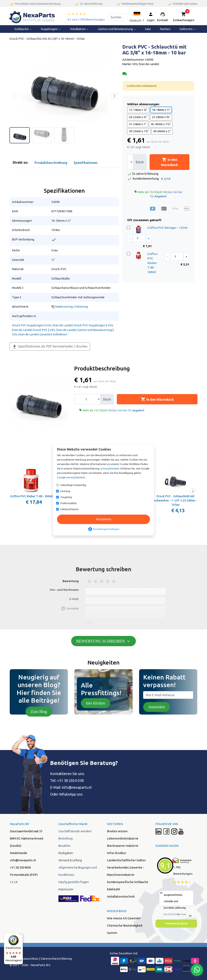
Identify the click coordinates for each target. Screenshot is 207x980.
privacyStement (110, 468)
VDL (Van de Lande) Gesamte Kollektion (40, 334)
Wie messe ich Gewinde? (124, 918)
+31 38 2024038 (20, 867)
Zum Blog (39, 712)
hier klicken (96, 703)
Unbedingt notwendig (73, 485)
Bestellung (65, 838)
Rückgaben (66, 853)
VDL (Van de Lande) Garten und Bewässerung (81, 330)
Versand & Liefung (70, 860)
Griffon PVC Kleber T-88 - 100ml (152, 263)
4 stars (108, 581)
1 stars (90, 581)
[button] (137, 17)
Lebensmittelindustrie (123, 838)
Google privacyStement (71, 477)
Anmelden (157, 707)
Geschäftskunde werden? (75, 831)
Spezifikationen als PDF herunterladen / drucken (50, 347)
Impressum (66, 889)
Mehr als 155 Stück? (158, 194)
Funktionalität (68, 503)
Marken (165, 29)
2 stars (96, 581)
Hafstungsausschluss (24, 959)
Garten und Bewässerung (117, 29)
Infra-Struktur (117, 853)
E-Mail (74, 599)
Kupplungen (51, 29)
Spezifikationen (86, 163)
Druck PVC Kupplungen (28, 325)
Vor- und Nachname (64, 590)
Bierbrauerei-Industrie (123, 846)
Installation (79, 29)
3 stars (102, 581)
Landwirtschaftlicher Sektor (126, 860)
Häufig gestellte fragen (74, 882)
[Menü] (20, 935)
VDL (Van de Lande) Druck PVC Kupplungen (76, 325)
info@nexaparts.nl (77, 787)
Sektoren (188, 29)
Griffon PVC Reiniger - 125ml (167, 228)
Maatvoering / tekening (70, 306)
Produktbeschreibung (51, 163)
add (90, 622)
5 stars (114, 581)
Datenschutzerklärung (56, 959)
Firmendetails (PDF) (24, 875)
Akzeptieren (104, 519)
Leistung (65, 491)
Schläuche (23, 29)
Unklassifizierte (69, 509)
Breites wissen (117, 831)
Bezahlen (64, 846)
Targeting (66, 497)
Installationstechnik (121, 896)
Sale (148, 29)
